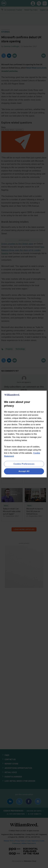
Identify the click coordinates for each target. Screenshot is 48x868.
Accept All (24, 471)
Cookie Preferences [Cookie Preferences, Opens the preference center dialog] (24, 464)
